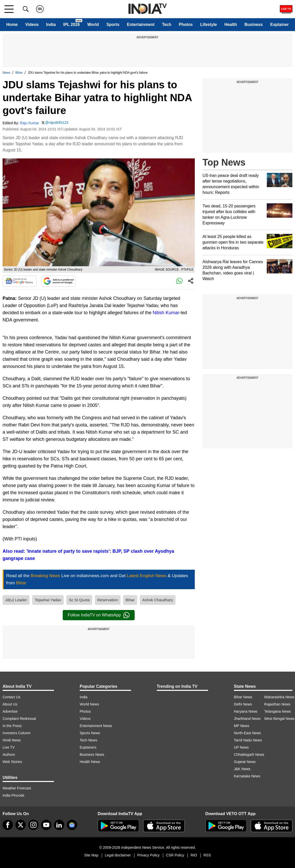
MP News (242, 726)
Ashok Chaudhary (158, 600)
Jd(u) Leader (16, 600)
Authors (9, 755)
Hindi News (12, 740)
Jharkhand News (247, 719)
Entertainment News (96, 726)
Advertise (10, 711)
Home (12, 25)
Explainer (279, 25)
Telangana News (278, 711)
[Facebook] (8, 825)
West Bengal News (279, 719)
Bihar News (243, 697)
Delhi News (243, 704)
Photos (186, 25)
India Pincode (13, 795)
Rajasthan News (277, 704)
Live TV (9, 747)
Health (231, 25)
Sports (113, 25)
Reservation (108, 600)
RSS (207, 855)
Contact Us (11, 697)
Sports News (90, 733)
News (6, 73)
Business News (92, 755)
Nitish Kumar (166, 313)
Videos (32, 25)
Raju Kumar (30, 123)
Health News (90, 762)
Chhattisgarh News (249, 755)
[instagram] (33, 825)
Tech (167, 25)
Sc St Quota (79, 600)
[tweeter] (21, 825)
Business (253, 25)
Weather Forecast (17, 788)
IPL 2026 (72, 25)
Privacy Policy (148, 855)
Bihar (19, 73)
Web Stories (12, 762)
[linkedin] (59, 825)
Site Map (91, 855)
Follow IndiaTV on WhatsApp (99, 615)
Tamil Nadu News (248, 740)
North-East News (247, 733)
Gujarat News (245, 762)
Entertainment (141, 25)
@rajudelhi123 (57, 122)
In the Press (12, 726)
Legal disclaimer (118, 855)
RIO (194, 855)
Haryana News (246, 711)
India (51, 25)
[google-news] (72, 825)
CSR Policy (175, 855)
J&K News (242, 769)
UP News (241, 747)
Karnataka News (247, 776)
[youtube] (46, 825)
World (93, 25)
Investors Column (17, 733)
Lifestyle (209, 25)
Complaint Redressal (19, 719)
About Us (10, 704)
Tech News (88, 740)
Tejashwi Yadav (48, 600)
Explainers (88, 747)
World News (89, 704)
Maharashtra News (279, 697)
